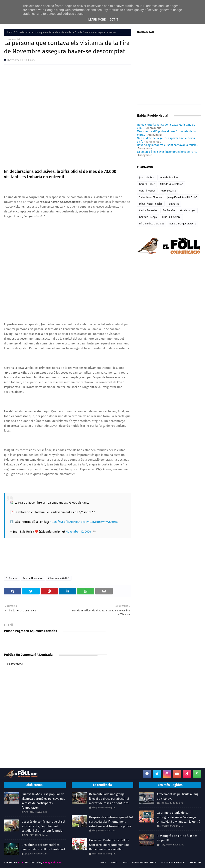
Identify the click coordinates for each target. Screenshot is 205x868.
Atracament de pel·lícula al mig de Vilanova (178, 796)
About (114, 863)
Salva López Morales (151, 197)
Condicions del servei (144, 863)
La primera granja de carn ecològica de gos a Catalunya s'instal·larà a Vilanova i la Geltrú (179, 817)
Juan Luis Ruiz (147, 178)
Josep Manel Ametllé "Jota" (182, 197)
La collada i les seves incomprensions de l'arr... (167, 152)
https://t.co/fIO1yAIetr (65, 522)
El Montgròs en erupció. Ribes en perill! (177, 838)
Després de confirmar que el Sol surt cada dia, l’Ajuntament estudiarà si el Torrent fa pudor (43, 826)
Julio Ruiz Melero (171, 217)
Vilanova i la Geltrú (59, 578)
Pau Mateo (173, 204)
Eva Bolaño (169, 210)
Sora (20, 863)
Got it (114, 20)
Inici (9, 32)
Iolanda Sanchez (169, 178)
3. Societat (20, 32)
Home (103, 863)
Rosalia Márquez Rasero (183, 224)
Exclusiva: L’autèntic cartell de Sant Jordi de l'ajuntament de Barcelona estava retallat (109, 845)
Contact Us (195, 863)
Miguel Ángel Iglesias (151, 204)
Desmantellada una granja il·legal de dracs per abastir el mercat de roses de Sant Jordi (109, 799)
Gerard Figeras (147, 191)
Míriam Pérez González (152, 224)
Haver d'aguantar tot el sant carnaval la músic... (168, 145)
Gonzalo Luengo (148, 217)
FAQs (125, 863)
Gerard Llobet (147, 184)
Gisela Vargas (188, 210)
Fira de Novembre (33, 578)
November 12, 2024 (78, 532)
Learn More (97, 20)
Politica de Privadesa (173, 863)
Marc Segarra (168, 191)
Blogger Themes (52, 863)
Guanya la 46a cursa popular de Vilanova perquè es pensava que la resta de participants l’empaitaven (43, 801)
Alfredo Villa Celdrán (172, 184)
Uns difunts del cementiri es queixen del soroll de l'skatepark (44, 847)
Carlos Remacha (148, 210)
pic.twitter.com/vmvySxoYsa (99, 522)
